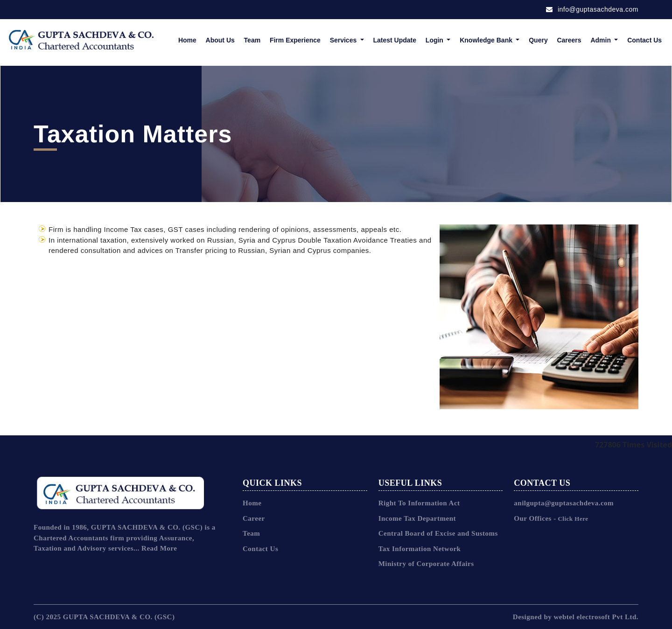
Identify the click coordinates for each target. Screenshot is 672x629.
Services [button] (344, 40)
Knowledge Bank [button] (487, 40)
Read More (159, 548)
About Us (220, 40)
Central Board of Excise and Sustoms (438, 533)
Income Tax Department (417, 518)
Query (538, 40)
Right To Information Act (419, 503)
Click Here (572, 519)
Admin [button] (601, 40)
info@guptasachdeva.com (592, 9)
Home (187, 40)
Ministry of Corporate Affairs (426, 564)
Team (252, 40)
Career (254, 518)
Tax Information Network (420, 549)
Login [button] (435, 40)
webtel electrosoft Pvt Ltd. (596, 617)
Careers (569, 40)
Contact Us (644, 40)
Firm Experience (295, 40)
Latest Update (395, 40)
